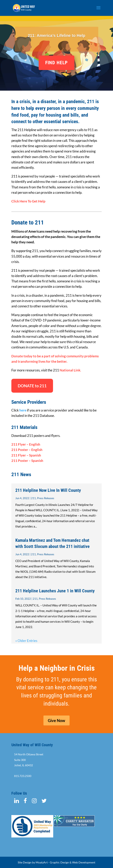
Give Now (56, 720)
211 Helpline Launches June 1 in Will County (55, 591)
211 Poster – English (27, 450)
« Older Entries (26, 641)
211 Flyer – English (26, 444)
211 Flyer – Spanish (26, 455)
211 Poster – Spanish (27, 461)
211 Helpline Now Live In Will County (48, 490)
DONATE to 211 (32, 386)
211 (33, 498)
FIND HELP (56, 63)
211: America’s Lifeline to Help (56, 35)
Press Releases (46, 498)
